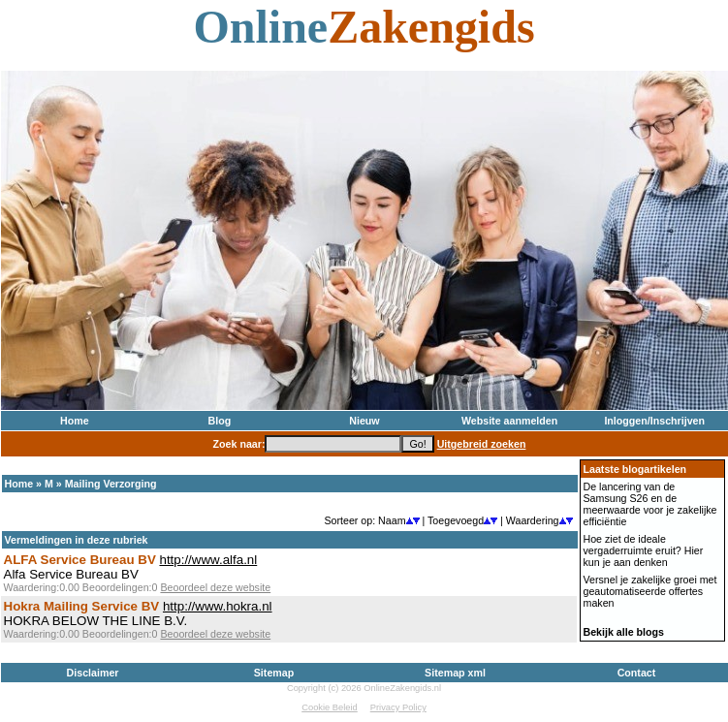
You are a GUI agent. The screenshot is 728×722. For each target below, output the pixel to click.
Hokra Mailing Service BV (82, 606)
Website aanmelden (509, 421)
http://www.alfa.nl (208, 560)
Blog (220, 421)
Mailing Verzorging (111, 484)
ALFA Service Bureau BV (80, 560)
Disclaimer (93, 673)
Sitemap (274, 673)
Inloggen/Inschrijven (654, 421)
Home (75, 421)
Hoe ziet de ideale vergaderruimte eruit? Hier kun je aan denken (644, 550)
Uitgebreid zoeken (482, 444)
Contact (637, 673)
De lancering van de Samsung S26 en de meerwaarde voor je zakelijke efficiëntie (650, 504)
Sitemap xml (455, 673)
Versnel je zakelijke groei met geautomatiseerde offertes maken (650, 591)
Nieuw (364, 421)
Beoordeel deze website (215, 587)
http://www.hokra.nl (218, 606)
